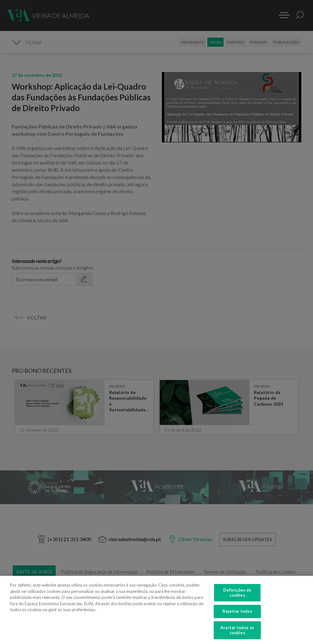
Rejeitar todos (237, 614)
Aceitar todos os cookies (237, 633)
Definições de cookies (237, 595)
